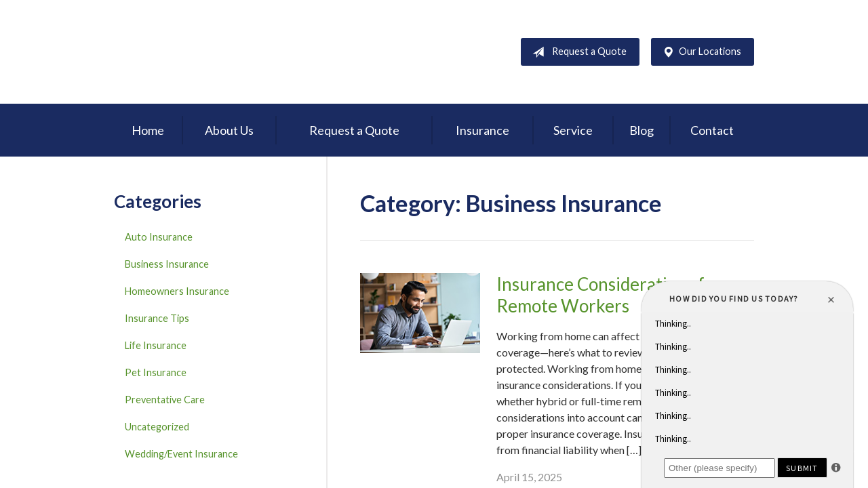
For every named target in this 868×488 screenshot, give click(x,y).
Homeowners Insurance (177, 291)
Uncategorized (157, 427)
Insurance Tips (157, 318)
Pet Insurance (156, 372)
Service (573, 130)
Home (148, 130)
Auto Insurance (159, 237)
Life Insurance (156, 345)
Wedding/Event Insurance (181, 454)
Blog (642, 130)
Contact (712, 130)
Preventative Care (165, 400)
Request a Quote (577, 52)
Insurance (482, 130)
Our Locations (699, 52)
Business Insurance (167, 264)
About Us (229, 130)
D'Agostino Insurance (199, 52)
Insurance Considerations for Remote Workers (609, 295)
